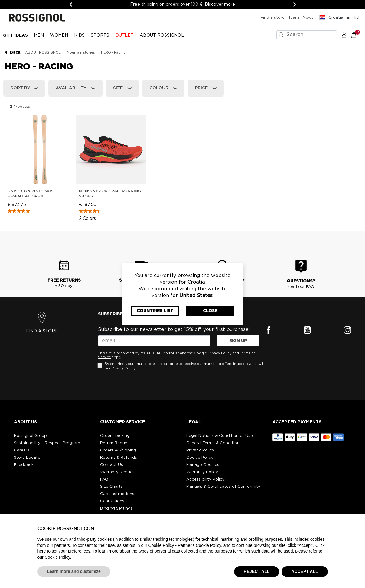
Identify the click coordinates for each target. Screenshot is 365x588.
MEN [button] (39, 35)
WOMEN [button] (59, 35)
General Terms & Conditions (214, 443)
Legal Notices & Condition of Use (220, 436)
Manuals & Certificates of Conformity (223, 487)
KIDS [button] (79, 35)
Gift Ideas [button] (15, 35)
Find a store (273, 18)
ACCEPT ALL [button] (305, 571)
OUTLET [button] (124, 35)
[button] (344, 35)
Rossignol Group (30, 436)
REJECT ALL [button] (257, 571)
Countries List (155, 311)
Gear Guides (112, 501)
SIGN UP (238, 341)
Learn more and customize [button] (74, 571)
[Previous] (71, 5)
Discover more (220, 5)
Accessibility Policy (205, 479)
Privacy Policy (220, 353)
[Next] (295, 5)
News (308, 18)
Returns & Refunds (119, 458)
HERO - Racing (113, 53)
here (42, 551)
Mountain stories (81, 53)
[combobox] (307, 35)
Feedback (24, 465)
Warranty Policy (202, 472)
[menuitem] (15, 38)
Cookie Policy (200, 458)
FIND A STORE (42, 331)
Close (210, 311)
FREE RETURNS (64, 280)
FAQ (104, 479)
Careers (22, 450)
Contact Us (112, 465)
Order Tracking (115, 436)
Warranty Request (118, 472)
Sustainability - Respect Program (47, 443)
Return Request (116, 443)
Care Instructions (117, 494)
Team (294, 18)
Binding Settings (116, 509)
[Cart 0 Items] (357, 35)
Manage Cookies (203, 465)
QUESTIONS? (301, 281)
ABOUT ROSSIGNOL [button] (162, 35)
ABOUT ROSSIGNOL (43, 53)
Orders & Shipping (118, 450)
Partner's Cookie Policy (199, 545)
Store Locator (28, 458)
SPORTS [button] (100, 35)
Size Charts (111, 487)
